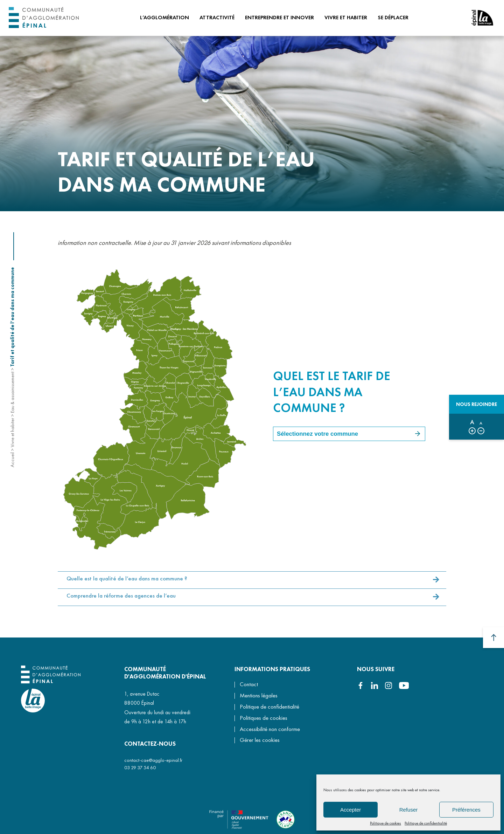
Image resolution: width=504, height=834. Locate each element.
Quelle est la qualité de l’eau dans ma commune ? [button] (127, 583)
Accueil (12, 460)
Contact (249, 684)
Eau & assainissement (12, 392)
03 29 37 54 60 (140, 767)
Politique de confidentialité (426, 823)
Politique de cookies (386, 823)
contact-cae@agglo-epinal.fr (153, 760)
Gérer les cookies (260, 740)
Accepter (351, 810)
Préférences (466, 810)
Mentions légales (259, 695)
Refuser (409, 810)
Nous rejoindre (477, 404)
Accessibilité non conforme (270, 729)
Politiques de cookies (264, 718)
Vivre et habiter (12, 433)
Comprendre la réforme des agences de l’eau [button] (121, 601)
